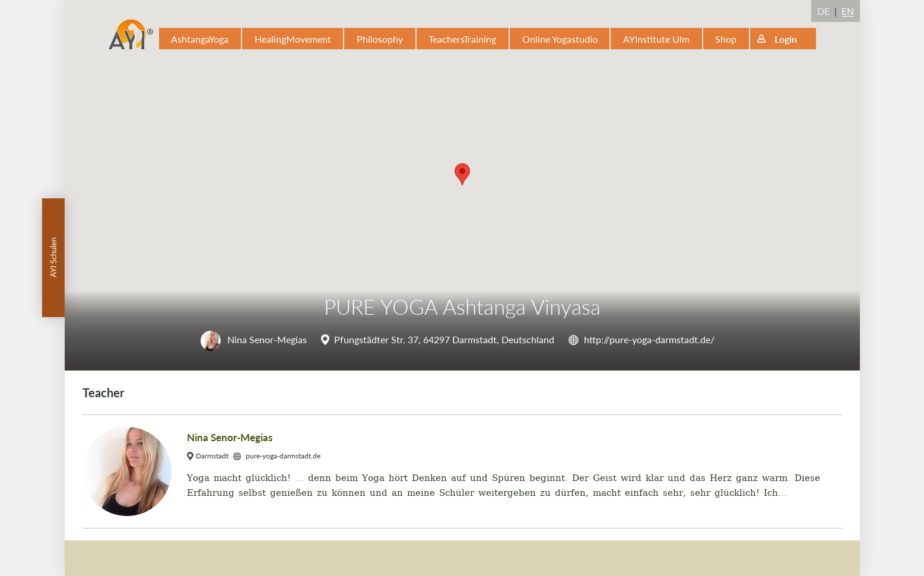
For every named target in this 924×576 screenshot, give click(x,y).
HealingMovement (293, 39)
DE (823, 11)
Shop (726, 39)
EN (848, 11)
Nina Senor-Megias (254, 339)
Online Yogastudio (560, 39)
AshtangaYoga (200, 39)
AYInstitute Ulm (656, 39)
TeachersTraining (462, 39)
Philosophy (380, 39)
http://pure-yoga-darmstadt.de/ (649, 339)
